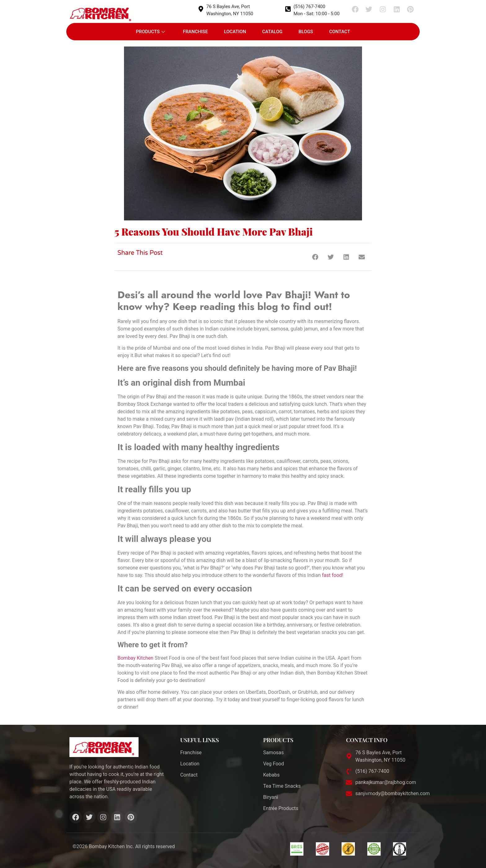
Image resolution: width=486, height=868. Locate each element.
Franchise (195, 32)
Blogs (306, 32)
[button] (315, 257)
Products (150, 32)
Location (235, 32)
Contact (340, 32)
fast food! (333, 575)
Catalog (272, 32)
